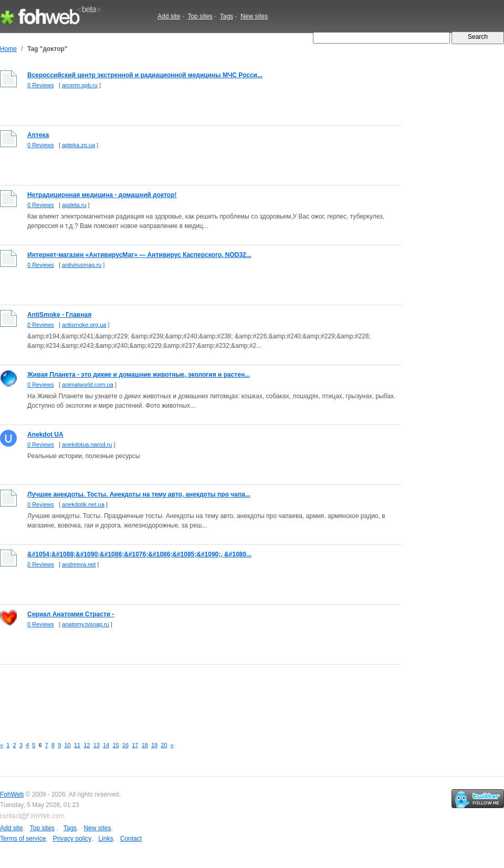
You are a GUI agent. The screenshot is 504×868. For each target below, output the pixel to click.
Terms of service (23, 839)
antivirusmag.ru (82, 265)
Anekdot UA (45, 435)
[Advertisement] (191, 695)
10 (68, 745)
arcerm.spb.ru (80, 85)
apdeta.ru (74, 205)
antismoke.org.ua (84, 325)
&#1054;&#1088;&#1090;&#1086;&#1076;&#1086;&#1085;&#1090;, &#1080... (139, 554)
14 (106, 745)
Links (106, 839)
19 (154, 745)
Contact (131, 839)
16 (125, 745)
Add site (169, 16)
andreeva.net (79, 564)
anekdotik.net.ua (83, 504)
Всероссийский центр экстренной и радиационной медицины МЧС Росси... (145, 75)
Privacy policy (72, 839)
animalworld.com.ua (88, 385)
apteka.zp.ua (78, 145)
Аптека (38, 135)
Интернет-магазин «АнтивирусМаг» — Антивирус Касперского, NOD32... (139, 255)
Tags (227, 16)
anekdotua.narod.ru (87, 445)
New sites (254, 16)
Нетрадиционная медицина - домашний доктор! (102, 195)
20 (164, 745)
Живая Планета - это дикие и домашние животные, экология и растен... (139, 375)
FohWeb (12, 794)
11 (77, 745)
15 (115, 745)
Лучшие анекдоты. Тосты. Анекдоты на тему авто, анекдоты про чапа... (139, 494)
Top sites (200, 16)
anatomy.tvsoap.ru (86, 624)
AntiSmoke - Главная (59, 315)
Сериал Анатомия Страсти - (71, 614)
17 (135, 745)
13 (97, 745)
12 (87, 745)
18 (145, 745)
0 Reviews (41, 85)
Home (8, 49)
